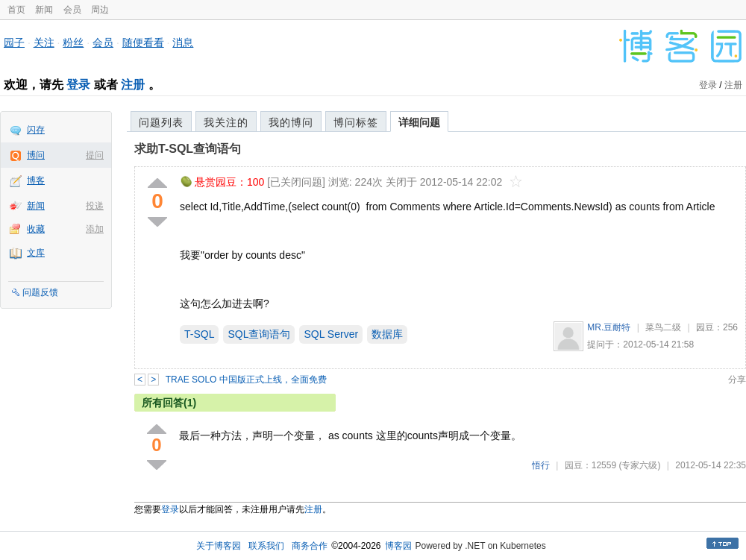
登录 (78, 85)
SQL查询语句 (259, 334)
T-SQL (199, 334)
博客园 (398, 546)
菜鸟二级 (663, 327)
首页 (16, 10)
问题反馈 (40, 292)
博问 (36, 155)
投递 (95, 206)
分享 (737, 380)
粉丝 (73, 43)
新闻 (44, 10)
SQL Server (331, 334)
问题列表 (161, 122)
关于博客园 (219, 546)
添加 (95, 229)
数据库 (387, 334)
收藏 (36, 229)
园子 (14, 43)
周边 (100, 10)
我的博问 (291, 122)
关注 (44, 43)
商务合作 (310, 546)
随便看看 (143, 43)
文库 (36, 253)
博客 (36, 180)
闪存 (36, 130)
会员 (72, 10)
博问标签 (356, 122)
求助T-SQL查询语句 (188, 149)
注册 (133, 85)
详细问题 (419, 122)
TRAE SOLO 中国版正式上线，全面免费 (246, 380)
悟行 (541, 465)
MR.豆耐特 (609, 327)
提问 (95, 155)
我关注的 (226, 122)
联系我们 (266, 546)
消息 (183, 43)
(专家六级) (639, 465)
